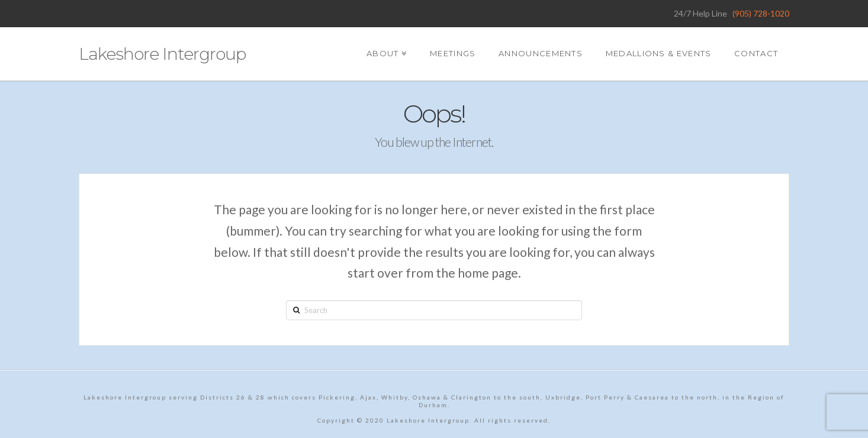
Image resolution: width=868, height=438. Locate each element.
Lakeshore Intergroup (162, 54)
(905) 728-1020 (761, 13)
